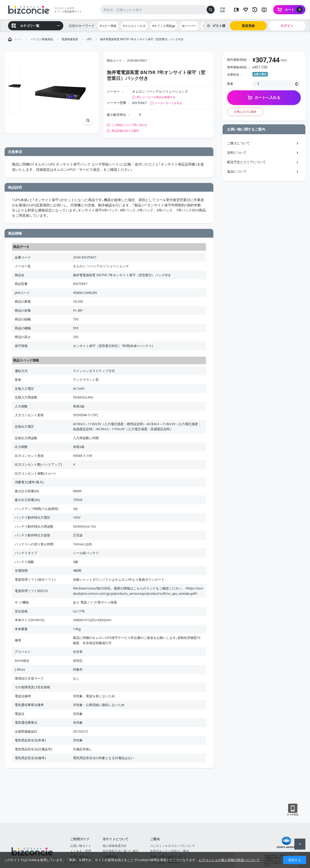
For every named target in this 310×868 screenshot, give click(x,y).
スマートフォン (293, 810)
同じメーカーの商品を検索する (156, 97)
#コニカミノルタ (134, 26)
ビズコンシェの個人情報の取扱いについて (229, 860)
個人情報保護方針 (115, 846)
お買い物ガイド (81, 846)
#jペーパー (189, 26)
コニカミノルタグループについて (172, 846)
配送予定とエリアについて (246, 162)
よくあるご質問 (81, 851)
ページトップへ (300, 844)
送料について (237, 152)
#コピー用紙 (108, 26)
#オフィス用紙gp (164, 26)
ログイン (287, 26)
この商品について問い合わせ (129, 125)
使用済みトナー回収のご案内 (169, 851)
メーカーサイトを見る (168, 103)
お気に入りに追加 (245, 112)
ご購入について (238, 143)
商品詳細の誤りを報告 (125, 131)
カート (294, 10)
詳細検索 (223, 10)
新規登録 (248, 26)
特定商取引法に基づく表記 (121, 851)
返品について (237, 171)
